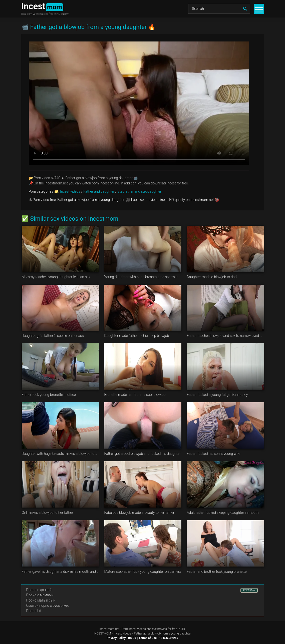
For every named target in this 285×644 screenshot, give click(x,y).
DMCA (132, 638)
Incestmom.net (110, 629)
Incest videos (70, 191)
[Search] (219, 9)
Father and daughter (99, 191)
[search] (245, 9)
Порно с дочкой (39, 590)
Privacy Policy (116, 638)
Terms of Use (148, 638)
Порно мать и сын (41, 600)
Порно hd (34, 611)
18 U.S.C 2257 (169, 638)
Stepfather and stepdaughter (139, 191)
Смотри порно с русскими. (48, 606)
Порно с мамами (40, 595)
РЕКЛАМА (249, 590)
